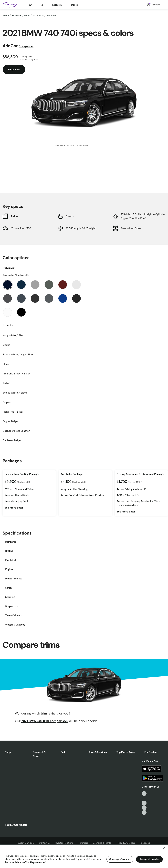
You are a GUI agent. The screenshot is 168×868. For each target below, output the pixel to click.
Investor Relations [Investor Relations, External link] (65, 843)
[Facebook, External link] (144, 798)
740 (34, 15)
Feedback (145, 843)
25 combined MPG (21, 228)
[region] (84, 856)
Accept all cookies (149, 859)
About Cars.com (26, 843)
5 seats (70, 216)
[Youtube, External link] (144, 803)
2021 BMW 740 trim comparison (45, 721)
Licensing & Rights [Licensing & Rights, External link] (103, 843)
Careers (84, 843)
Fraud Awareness (126, 843)
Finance (74, 5)
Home (6, 15)
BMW (27, 15)
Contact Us (45, 843)
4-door (15, 216)
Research (57, 5)
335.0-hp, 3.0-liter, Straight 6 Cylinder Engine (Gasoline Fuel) (143, 216)
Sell (42, 5)
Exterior (9, 268)
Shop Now (14, 69)
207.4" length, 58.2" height (81, 228)
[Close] (164, 848)
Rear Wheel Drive (131, 228)
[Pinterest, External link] (144, 812)
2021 (41, 15)
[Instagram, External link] (144, 808)
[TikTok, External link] (144, 794)
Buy (30, 5)
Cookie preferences (120, 859)
